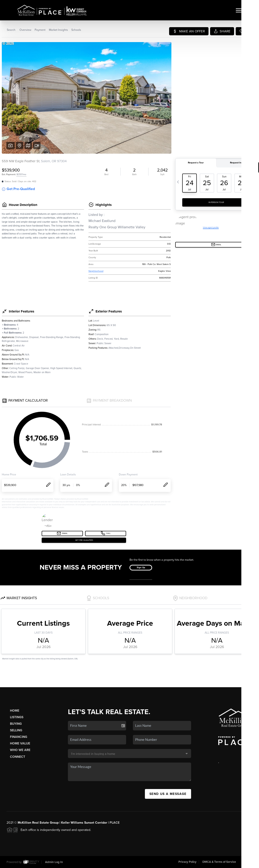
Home (15, 711)
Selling (16, 730)
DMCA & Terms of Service (219, 862)
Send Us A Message (168, 794)
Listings (17, 717)
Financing (19, 737)
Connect (18, 757)
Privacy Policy (187, 862)
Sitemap (247, 862)
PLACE (115, 823)
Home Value (20, 743)
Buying (16, 724)
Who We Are (20, 750)
